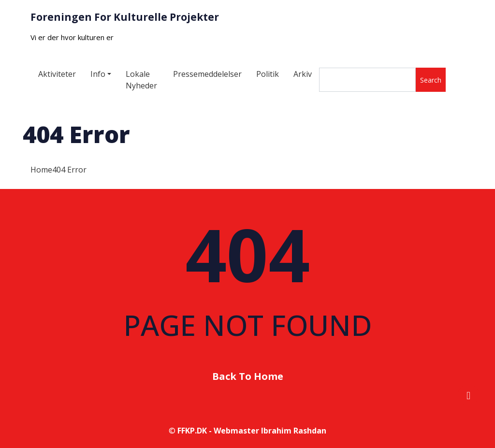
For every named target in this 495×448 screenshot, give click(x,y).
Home (41, 170)
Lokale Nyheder (141, 80)
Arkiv (303, 74)
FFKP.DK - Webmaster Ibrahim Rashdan (252, 431)
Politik (268, 74)
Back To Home (248, 376)
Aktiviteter (57, 74)
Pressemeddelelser (207, 74)
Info (98, 74)
